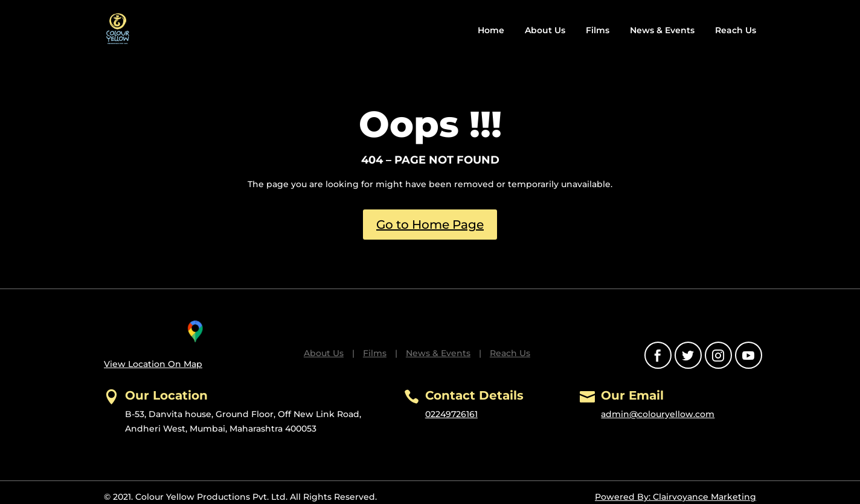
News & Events (662, 30)
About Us (545, 30)
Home (491, 30)
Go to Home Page (430, 225)
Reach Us (736, 30)
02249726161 (451, 414)
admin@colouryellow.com (658, 414)
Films (598, 30)
